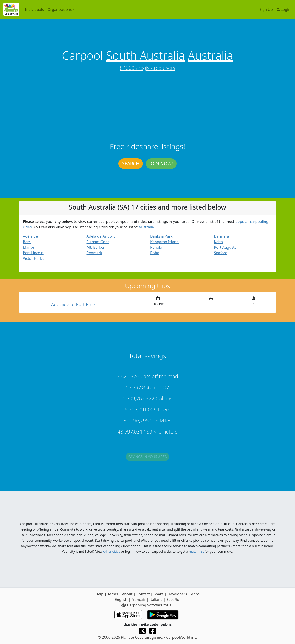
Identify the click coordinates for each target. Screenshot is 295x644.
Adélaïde (30, 236)
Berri (27, 242)
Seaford (221, 253)
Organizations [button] (60, 9)
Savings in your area (147, 459)
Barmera (222, 236)
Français (139, 600)
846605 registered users (147, 68)
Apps (195, 594)
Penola (156, 247)
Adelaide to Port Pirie (73, 304)
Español (173, 600)
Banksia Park (161, 236)
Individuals (34, 9)
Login (283, 9)
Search (131, 164)
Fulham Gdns (98, 242)
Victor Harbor (34, 258)
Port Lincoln (33, 253)
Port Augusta (225, 247)
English (121, 600)
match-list (196, 551)
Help (99, 594)
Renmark (94, 253)
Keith (219, 242)
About (127, 594)
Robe (155, 253)
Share (159, 594)
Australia (210, 55)
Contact (143, 594)
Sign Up (266, 9)
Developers (177, 594)
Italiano (156, 600)
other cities (112, 551)
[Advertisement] (147, 107)
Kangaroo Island (164, 242)
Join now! (161, 164)
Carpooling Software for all (147, 605)
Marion (29, 247)
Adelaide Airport (101, 236)
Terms (113, 594)
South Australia (145, 55)
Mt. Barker (96, 247)
